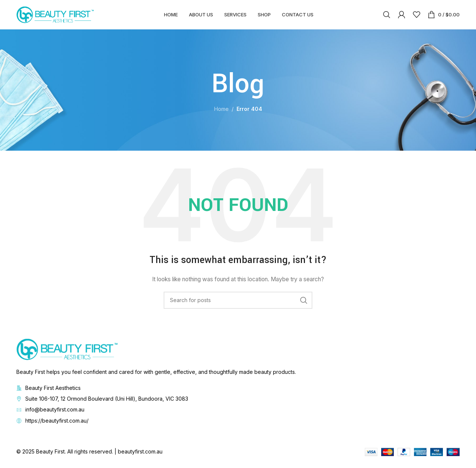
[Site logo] (55, 16)
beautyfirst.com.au (140, 456)
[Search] (387, 17)
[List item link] (238, 403)
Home (221, 113)
